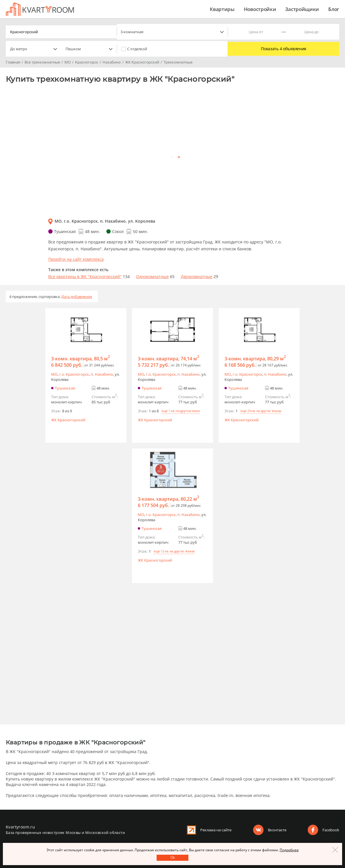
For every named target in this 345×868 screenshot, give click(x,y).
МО (54, 374)
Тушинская (65, 388)
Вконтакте (277, 830)
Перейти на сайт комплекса (76, 259)
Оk (173, 857)
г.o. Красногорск (74, 374)
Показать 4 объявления (284, 49)
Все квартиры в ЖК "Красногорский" (85, 276)
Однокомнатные (152, 276)
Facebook (331, 830)
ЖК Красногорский (68, 420)
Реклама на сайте (216, 830)
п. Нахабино (102, 374)
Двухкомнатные (197, 276)
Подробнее (289, 850)
